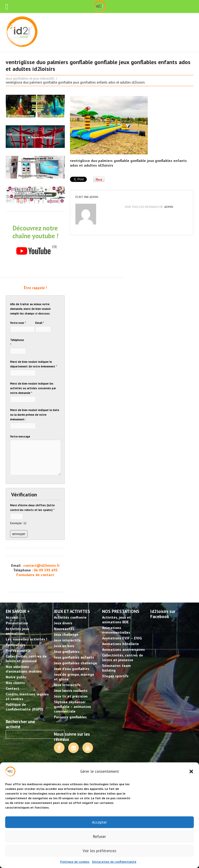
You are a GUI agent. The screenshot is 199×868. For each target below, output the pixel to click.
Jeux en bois (64, 646)
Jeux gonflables (67, 652)
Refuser (99, 836)
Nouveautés (64, 629)
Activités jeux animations (17, 631)
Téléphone (17, 342)
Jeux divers (63, 623)
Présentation (17, 623)
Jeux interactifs (67, 640)
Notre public (16, 677)
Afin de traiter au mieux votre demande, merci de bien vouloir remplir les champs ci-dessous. (30, 309)
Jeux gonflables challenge (75, 663)
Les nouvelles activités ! (26, 639)
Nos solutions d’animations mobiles (24, 669)
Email (40, 323)
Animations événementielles (116, 630)
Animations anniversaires (123, 650)
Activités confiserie (70, 617)
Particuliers (15, 645)
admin (94, 197)
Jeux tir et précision (71, 696)
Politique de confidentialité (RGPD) (24, 707)
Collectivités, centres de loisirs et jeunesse (26, 659)
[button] (191, 771)
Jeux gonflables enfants (74, 657)
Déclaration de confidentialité (114, 862)
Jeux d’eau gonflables (72, 669)
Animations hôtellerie (120, 644)
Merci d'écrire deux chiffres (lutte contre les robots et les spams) (32, 508)
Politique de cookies (75, 862)
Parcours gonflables (70, 717)
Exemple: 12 (18, 523)
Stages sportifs (115, 676)
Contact (12, 688)
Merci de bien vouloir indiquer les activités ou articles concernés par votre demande (33, 388)
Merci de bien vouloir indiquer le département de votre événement (34, 364)
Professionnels (18, 651)
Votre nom (18, 323)
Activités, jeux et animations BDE (116, 620)
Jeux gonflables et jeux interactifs (30, 78)
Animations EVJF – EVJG (122, 638)
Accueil (12, 617)
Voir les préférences (99, 851)
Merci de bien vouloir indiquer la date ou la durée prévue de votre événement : (35, 415)
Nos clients (15, 683)
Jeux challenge (66, 634)
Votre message (20, 436)
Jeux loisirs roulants (71, 691)
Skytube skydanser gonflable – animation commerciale (72, 707)
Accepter (99, 822)
